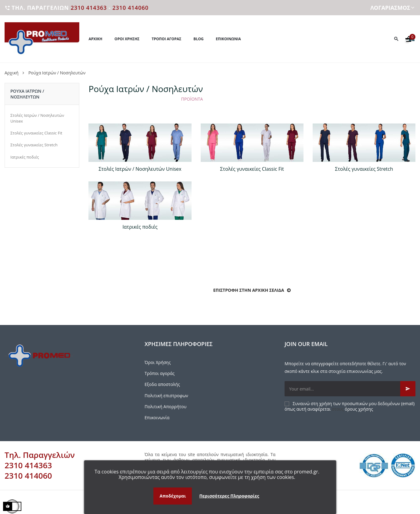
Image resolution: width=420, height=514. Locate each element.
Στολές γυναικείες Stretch (34, 145)
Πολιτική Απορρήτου (165, 407)
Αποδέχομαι (173, 496)
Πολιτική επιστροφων (166, 396)
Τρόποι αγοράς (160, 373)
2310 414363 (89, 8)
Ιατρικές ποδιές (25, 157)
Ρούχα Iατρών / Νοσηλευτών (27, 94)
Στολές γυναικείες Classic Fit (36, 133)
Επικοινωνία (157, 418)
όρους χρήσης (359, 409)
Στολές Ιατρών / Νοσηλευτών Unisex (37, 118)
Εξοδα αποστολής (162, 384)
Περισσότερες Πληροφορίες (229, 496)
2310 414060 (130, 8)
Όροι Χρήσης (158, 362)
